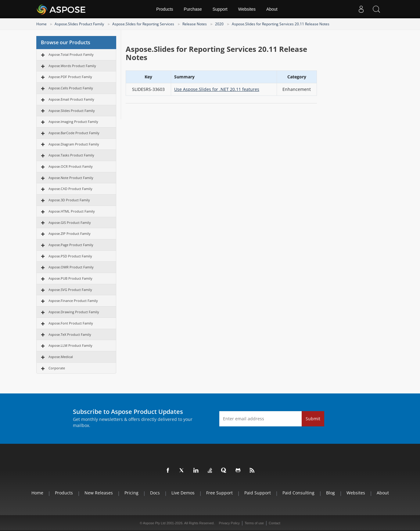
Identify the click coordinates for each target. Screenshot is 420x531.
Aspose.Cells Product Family (71, 88)
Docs (155, 493)
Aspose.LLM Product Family (70, 345)
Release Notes (195, 24)
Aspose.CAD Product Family (70, 189)
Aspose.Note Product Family (71, 178)
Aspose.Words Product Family (72, 66)
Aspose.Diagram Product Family (74, 144)
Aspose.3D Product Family (69, 200)
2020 (219, 24)
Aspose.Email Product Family (71, 99)
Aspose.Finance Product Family (73, 301)
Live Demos (183, 493)
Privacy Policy (229, 523)
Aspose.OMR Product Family (71, 267)
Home (41, 24)
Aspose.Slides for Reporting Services (143, 24)
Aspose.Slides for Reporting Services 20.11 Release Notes (281, 24)
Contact (275, 523)
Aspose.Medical (61, 357)
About (272, 9)
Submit (313, 419)
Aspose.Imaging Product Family (73, 122)
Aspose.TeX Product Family (70, 334)
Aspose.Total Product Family (71, 54)
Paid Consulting (298, 493)
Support (220, 9)
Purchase (193, 9)
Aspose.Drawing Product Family (74, 312)
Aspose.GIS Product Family (70, 222)
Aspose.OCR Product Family (71, 166)
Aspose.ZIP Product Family (70, 233)
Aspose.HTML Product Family (72, 211)
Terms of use (254, 523)
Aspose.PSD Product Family (70, 256)
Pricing (131, 493)
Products (165, 9)
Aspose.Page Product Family (71, 245)
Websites (247, 9)
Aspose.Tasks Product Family (71, 155)
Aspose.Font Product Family (71, 323)
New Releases (99, 493)
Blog (330, 493)
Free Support (219, 493)
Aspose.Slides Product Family (79, 24)
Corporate (57, 368)
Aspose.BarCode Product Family (74, 133)
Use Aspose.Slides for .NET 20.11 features (217, 89)
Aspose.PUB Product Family (70, 278)
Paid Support (258, 493)
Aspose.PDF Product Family (70, 77)
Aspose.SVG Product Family (70, 290)
